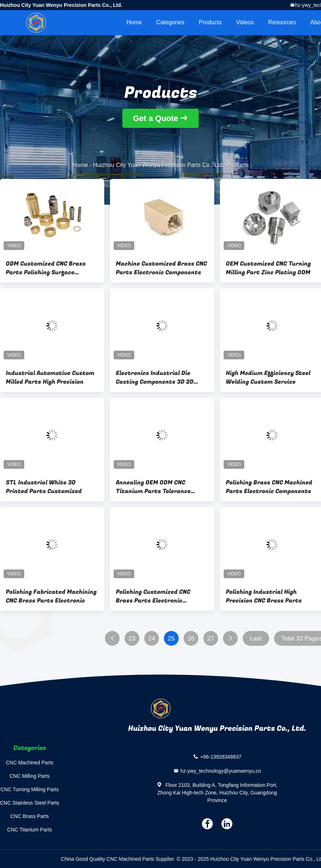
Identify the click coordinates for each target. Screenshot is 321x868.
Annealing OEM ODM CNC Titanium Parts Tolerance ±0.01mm (153, 487)
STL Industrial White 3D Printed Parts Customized (44, 487)
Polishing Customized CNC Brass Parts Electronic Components (153, 596)
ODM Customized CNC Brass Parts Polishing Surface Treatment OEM (46, 268)
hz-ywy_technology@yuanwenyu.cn (221, 771)
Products (210, 22)
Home (134, 22)
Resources (282, 22)
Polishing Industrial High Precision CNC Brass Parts (264, 596)
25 (171, 639)
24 (151, 639)
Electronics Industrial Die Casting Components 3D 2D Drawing (155, 377)
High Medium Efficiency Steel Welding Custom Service (268, 377)
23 (132, 639)
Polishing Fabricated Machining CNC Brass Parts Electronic (51, 596)
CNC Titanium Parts (30, 830)
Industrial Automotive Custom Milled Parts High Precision (50, 377)
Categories (170, 22)
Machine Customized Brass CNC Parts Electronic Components (161, 268)
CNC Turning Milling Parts (29, 789)
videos (245, 22)
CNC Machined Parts (30, 763)
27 (211, 639)
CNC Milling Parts (29, 776)
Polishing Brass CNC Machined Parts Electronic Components (269, 487)
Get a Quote (156, 118)
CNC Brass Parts (29, 816)
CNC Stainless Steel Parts (29, 803)
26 (191, 639)
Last (256, 639)
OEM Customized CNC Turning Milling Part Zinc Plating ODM (268, 268)
